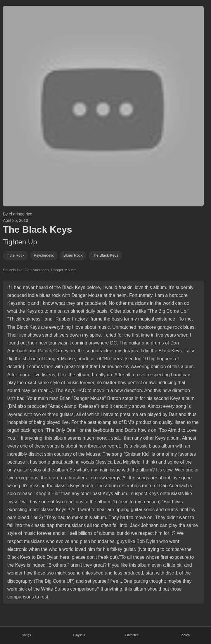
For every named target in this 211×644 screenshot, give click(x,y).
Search (185, 635)
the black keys (105, 255)
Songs (26, 635)
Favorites (132, 635)
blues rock (73, 255)
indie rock (15, 255)
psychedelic (44, 255)
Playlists (79, 635)
